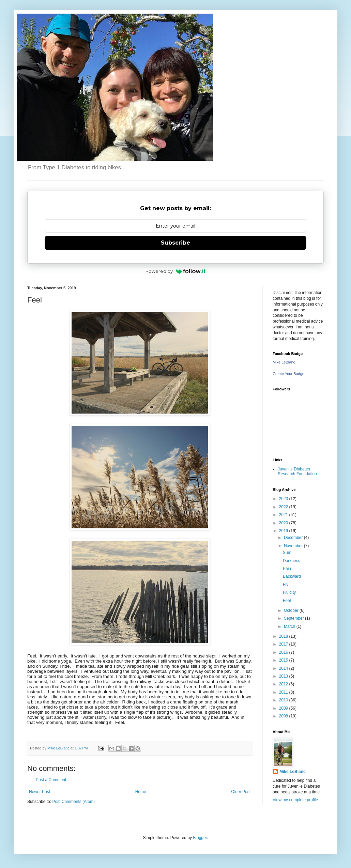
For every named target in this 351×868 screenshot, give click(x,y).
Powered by (176, 271)
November (294, 546)
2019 (284, 531)
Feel (287, 601)
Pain (287, 569)
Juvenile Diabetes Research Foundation (297, 471)
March (290, 626)
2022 (284, 507)
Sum (287, 553)
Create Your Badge (288, 374)
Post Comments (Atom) (73, 802)
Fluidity (289, 592)
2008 (284, 716)
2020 (284, 523)
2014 (284, 668)
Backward (292, 576)
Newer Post (40, 792)
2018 (284, 636)
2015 (284, 660)
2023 (284, 499)
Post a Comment (51, 780)
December (294, 538)
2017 (284, 644)
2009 (284, 708)
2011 (284, 692)
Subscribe (175, 243)
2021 (284, 515)
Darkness (292, 561)
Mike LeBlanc (284, 362)
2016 (284, 652)
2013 (284, 676)
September (294, 618)
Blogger (200, 838)
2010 (284, 700)
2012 (284, 684)
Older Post (241, 792)
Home (141, 792)
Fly (286, 585)
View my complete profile (295, 800)
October (292, 610)
